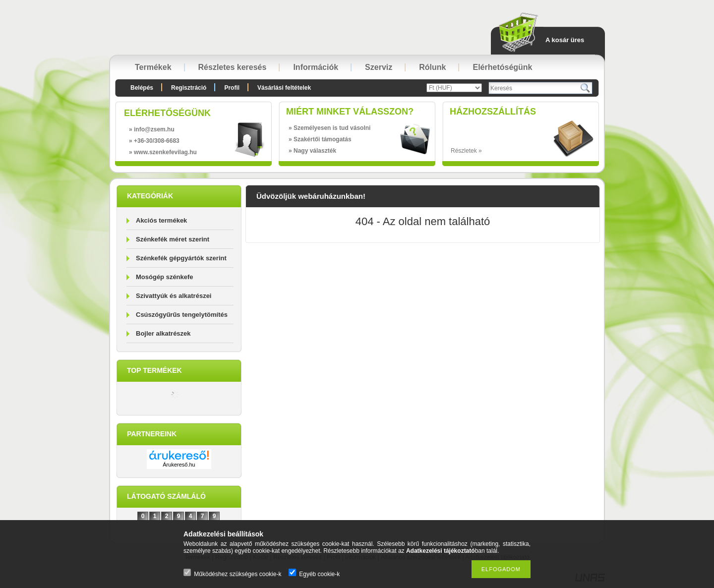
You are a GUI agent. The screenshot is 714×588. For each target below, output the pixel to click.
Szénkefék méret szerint (173, 239)
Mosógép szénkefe (165, 277)
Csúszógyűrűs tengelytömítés (182, 315)
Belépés (142, 88)
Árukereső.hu (179, 465)
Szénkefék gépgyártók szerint (181, 258)
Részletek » (466, 151)
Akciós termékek (161, 220)
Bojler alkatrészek (163, 333)
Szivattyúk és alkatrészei (174, 296)
